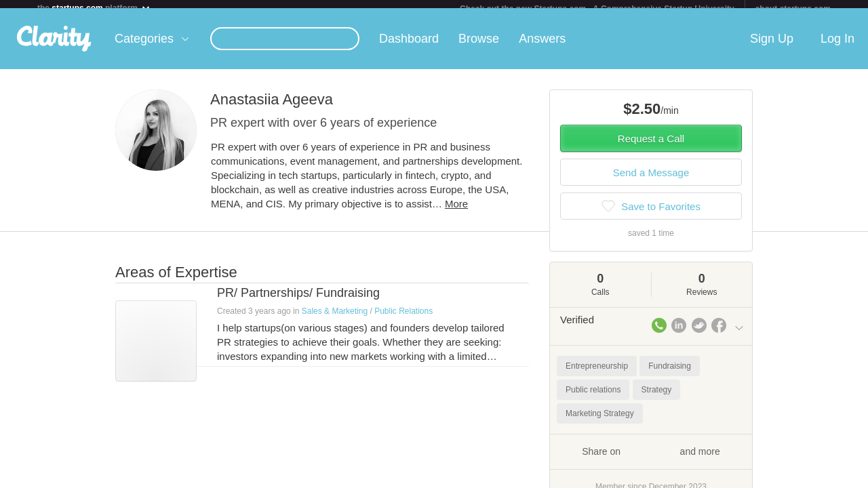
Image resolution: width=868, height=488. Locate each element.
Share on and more (651, 459)
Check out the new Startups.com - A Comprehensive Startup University (597, 9)
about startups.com (793, 9)
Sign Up (772, 47)
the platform (94, 8)
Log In (837, 47)
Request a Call (651, 147)
